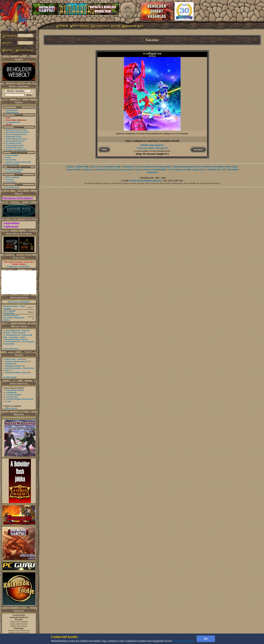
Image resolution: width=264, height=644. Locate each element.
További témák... (10, 377)
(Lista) (25, 130)
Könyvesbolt (231, 167)
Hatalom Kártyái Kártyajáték (157, 167)
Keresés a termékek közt (16, 150)
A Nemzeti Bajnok (13, 394)
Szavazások (10, 182)
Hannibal (9, 364)
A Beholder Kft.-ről (216, 170)
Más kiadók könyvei (14, 132)
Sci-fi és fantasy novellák (180, 170)
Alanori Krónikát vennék (16, 372)
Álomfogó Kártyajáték (183, 167)
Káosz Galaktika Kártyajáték (210, 167)
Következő (198, 150)
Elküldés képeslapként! (152, 145)
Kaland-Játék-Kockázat (16, 361)
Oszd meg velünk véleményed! (152, 148)
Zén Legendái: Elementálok (10, 312)
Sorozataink (11, 160)
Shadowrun (89, 170)
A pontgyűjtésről (13, 122)
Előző (104, 150)
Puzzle (138, 167)
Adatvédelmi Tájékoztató (11, 225)
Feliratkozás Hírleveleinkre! (18, 198)
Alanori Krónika (74, 170)
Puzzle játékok (12, 141)
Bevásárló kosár (12, 187)
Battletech (101, 170)
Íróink (8, 157)
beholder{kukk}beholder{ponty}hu (146, 181)
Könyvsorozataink (124, 170)
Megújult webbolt (13, 366)
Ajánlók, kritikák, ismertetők (18, 162)
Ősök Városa (97, 167)
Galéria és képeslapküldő (154, 170)
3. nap (8, 401)
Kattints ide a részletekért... (19, 266)
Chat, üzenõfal (12, 155)
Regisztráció (199, 170)
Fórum (138, 170)
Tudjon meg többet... (185, 641)
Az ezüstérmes (12, 397)
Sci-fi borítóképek (13, 172)
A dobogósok (11, 392)
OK (206, 639)
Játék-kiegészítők (13, 139)
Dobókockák (11, 147)
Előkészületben (12, 112)
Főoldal (70, 167)
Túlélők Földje (82, 167)
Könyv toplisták (12, 177)
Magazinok (10, 136)
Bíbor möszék (11, 408)
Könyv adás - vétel (13, 359)
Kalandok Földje (112, 167)
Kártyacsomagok (13, 134)
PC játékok (10, 143)
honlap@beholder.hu (19, 617)
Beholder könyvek (13, 130)
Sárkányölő (128, 167)
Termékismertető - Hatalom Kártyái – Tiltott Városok (16, 332)
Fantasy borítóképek (14, 170)
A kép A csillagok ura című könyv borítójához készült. (152, 141)
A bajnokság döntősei (15, 390)
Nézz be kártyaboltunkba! (19, 302)
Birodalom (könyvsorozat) (17, 339)
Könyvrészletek (12, 164)
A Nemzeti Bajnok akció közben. (19, 399)
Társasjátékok (12, 145)
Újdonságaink (11, 110)
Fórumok (10, 179)
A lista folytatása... (11, 348)
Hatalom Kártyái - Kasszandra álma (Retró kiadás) (14, 318)
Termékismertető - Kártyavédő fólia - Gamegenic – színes (18, 336)
